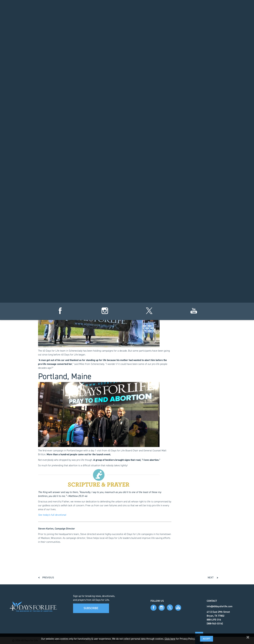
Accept (207, 639)
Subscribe (91, 608)
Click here (170, 639)
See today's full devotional (52, 515)
